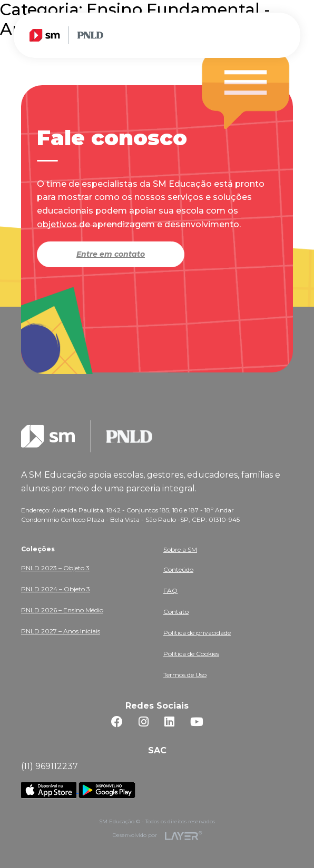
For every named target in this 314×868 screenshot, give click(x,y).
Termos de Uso (185, 675)
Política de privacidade (197, 633)
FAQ (170, 591)
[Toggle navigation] (278, 35)
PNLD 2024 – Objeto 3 (56, 589)
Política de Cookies (191, 654)
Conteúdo (178, 569)
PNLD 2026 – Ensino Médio (62, 610)
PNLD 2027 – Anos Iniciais (61, 631)
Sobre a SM (180, 549)
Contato (176, 612)
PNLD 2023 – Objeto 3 (55, 568)
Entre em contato (111, 254)
